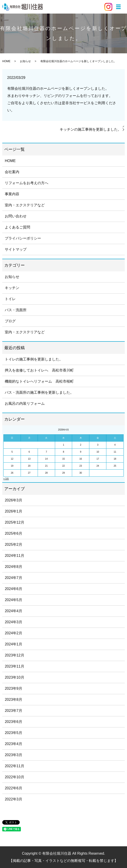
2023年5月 (13, 733)
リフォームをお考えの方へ (27, 183)
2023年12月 (14, 655)
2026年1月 (13, 511)
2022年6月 (13, 788)
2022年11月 (14, 766)
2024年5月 (13, 600)
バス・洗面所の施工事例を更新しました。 (39, 392)
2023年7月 (13, 711)
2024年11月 (14, 556)
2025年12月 (14, 522)
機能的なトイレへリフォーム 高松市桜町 (39, 381)
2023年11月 (14, 666)
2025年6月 (13, 533)
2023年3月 (13, 755)
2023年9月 (13, 688)
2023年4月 (13, 744)
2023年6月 (13, 722)
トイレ (10, 299)
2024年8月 (13, 567)
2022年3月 (13, 799)
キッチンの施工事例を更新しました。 (90, 129)
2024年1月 (13, 644)
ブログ (10, 321)
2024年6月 (13, 589)
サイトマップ (16, 249)
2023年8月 (13, 700)
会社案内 (12, 172)
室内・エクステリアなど (25, 205)
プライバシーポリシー (23, 238)
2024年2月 (13, 633)
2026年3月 (13, 500)
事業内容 (12, 194)
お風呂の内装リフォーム (25, 403)
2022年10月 (14, 777)
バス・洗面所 (16, 310)
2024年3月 (13, 622)
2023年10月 (14, 677)
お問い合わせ (16, 216)
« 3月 (6, 479)
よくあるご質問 (17, 227)
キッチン (12, 288)
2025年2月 (13, 545)
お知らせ (25, 61)
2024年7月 (13, 578)
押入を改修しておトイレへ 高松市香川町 (39, 370)
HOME (6, 61)
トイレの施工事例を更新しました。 (34, 359)
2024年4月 (13, 611)
